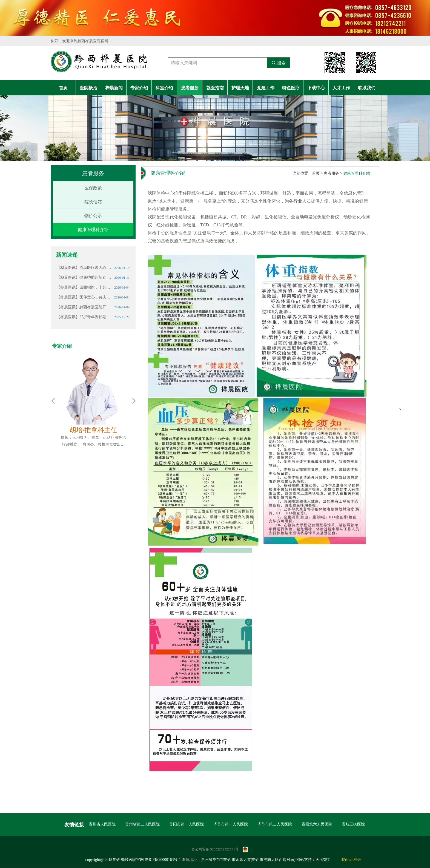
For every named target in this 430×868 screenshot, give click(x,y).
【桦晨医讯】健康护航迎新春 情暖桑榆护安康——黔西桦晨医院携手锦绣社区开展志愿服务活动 (84, 278)
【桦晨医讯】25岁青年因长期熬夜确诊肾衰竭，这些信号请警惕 (84, 317)
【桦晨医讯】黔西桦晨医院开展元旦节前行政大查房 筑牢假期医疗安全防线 (84, 307)
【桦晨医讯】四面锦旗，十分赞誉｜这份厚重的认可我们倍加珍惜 (84, 287)
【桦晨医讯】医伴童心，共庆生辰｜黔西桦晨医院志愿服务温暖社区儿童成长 (84, 297)
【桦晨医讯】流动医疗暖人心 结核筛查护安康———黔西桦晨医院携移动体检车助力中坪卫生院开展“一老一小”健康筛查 (84, 268)
